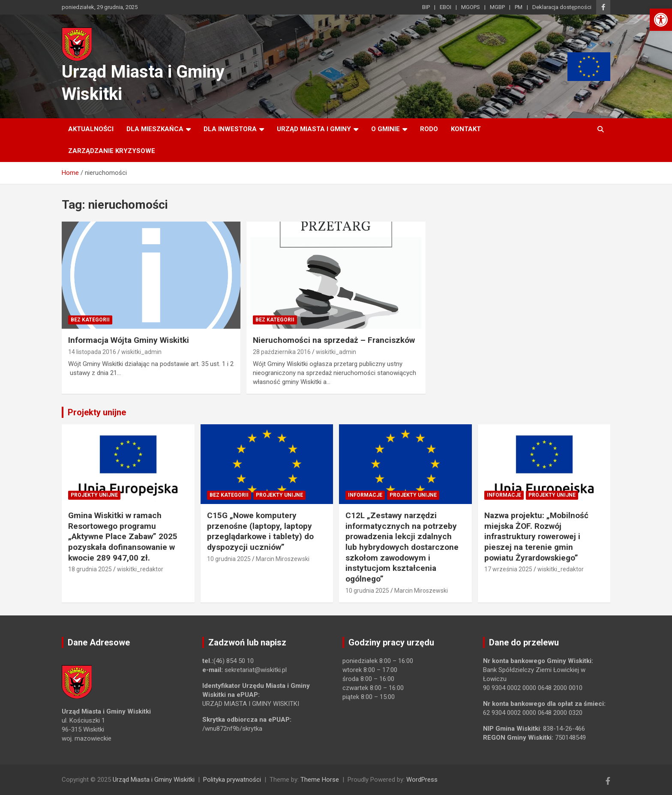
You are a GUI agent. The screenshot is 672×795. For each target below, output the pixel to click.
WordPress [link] (422, 780)
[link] (661, 20)
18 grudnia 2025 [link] (90, 569)
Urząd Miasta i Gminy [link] (314, 129)
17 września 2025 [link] (508, 569)
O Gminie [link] (385, 129)
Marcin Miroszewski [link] (283, 559)
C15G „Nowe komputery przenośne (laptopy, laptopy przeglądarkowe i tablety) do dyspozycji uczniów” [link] (260, 531)
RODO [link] (429, 129)
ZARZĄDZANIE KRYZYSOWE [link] (112, 151)
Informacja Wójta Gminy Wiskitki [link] (129, 340)
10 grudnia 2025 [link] (229, 559)
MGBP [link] (497, 7)
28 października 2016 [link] (282, 352)
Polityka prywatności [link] (232, 780)
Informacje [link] (365, 495)
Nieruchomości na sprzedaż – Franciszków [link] (334, 340)
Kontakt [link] (466, 129)
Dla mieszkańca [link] (155, 129)
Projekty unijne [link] (97, 412)
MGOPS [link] (471, 7)
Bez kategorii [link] (90, 320)
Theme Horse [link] (320, 780)
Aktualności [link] (91, 129)
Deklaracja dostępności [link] (562, 7)
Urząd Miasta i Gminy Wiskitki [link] (154, 780)
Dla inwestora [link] (230, 129)
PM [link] (519, 7)
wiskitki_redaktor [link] (140, 569)
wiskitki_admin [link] (141, 352)
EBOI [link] (445, 7)
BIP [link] (426, 7)
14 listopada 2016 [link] (92, 352)
